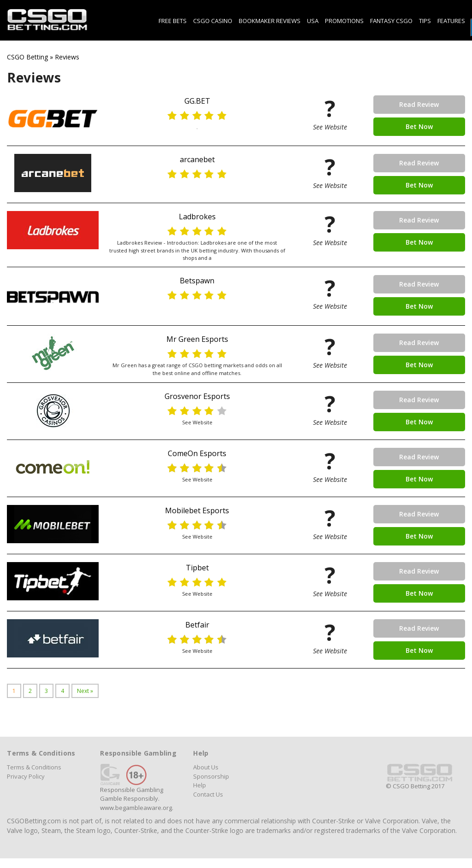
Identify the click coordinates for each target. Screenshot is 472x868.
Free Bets (173, 21)
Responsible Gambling (132, 790)
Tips (425, 21)
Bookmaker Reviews (270, 21)
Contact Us (208, 794)
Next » (85, 691)
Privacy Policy (26, 776)
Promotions (344, 21)
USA (313, 21)
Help (200, 785)
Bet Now (419, 126)
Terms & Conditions (34, 767)
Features (451, 21)
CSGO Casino (213, 21)
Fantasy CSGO (391, 21)
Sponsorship (211, 776)
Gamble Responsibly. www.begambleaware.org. (137, 803)
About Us (206, 767)
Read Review (419, 104)
